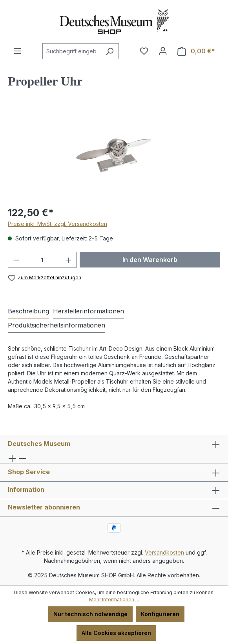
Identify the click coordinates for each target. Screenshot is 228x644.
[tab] (28, 311)
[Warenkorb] (196, 51)
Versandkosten (164, 552)
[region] (114, 155)
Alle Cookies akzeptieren (116, 633)
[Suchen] (110, 51)
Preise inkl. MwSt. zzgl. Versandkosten (57, 224)
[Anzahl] (42, 260)
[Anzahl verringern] (16, 260)
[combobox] (72, 51)
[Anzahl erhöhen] (69, 260)
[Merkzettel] (144, 51)
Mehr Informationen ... (114, 599)
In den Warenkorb (150, 260)
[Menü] (17, 51)
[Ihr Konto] (163, 51)
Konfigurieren (160, 614)
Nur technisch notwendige (90, 614)
